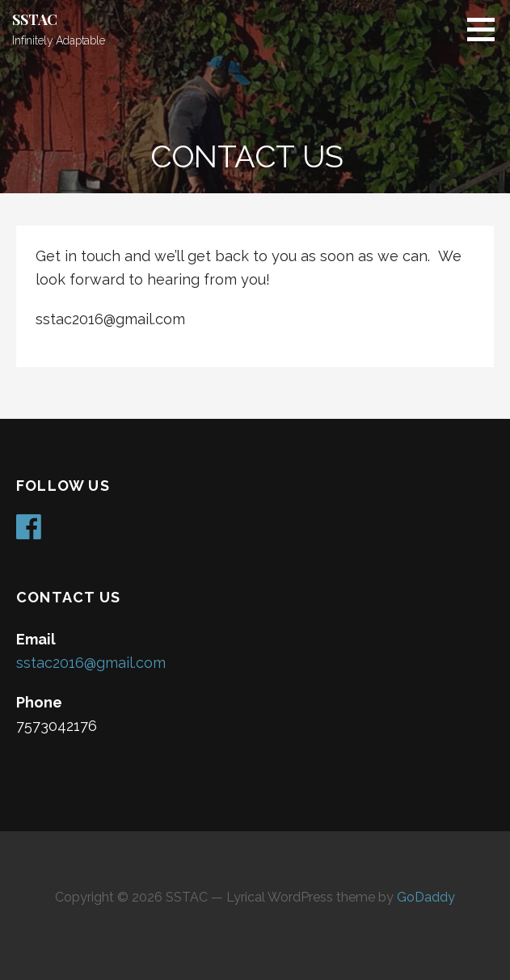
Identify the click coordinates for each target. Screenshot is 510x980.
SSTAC (35, 19)
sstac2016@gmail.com (91, 663)
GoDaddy (426, 897)
